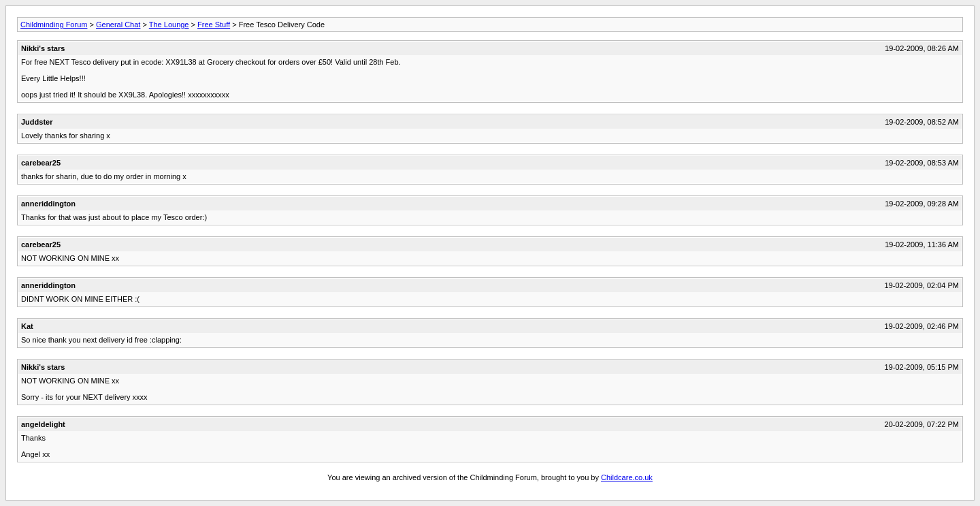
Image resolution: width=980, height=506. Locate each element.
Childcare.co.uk (627, 477)
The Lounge (169, 25)
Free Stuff (214, 25)
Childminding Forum (54, 25)
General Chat (118, 25)
